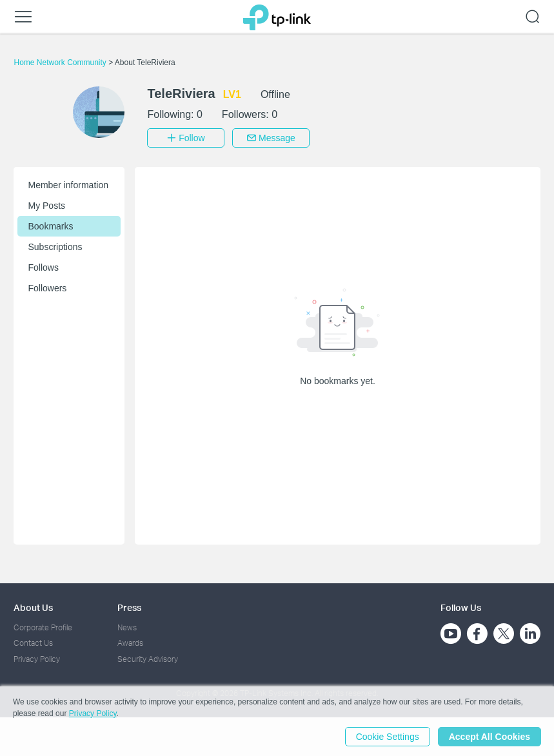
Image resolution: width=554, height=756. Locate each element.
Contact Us (33, 643)
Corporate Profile (43, 627)
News (127, 627)
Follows (43, 267)
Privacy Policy (37, 659)
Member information (68, 185)
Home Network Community (61, 63)
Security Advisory (148, 659)
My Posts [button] (46, 206)
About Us (33, 607)
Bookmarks (50, 226)
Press (129, 607)
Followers (47, 288)
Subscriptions (55, 247)
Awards (130, 643)
